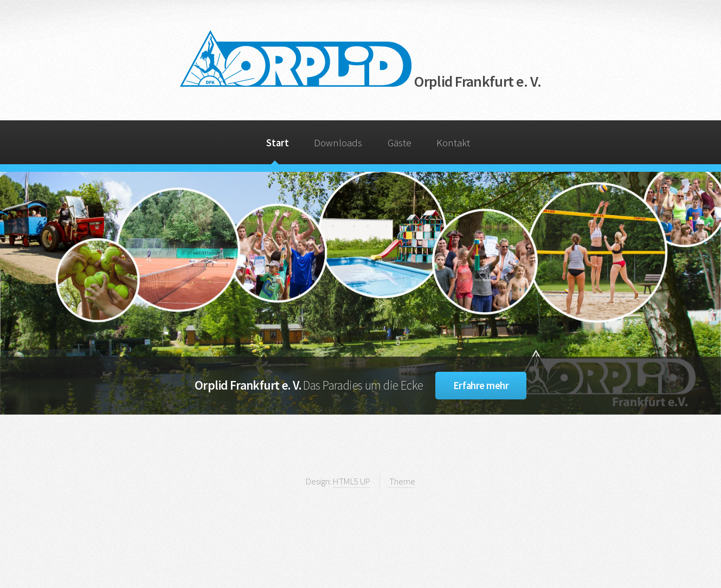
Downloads (338, 143)
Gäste (400, 143)
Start (278, 143)
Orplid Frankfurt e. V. (360, 81)
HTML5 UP (352, 481)
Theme (402, 481)
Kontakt (453, 143)
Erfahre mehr (481, 386)
